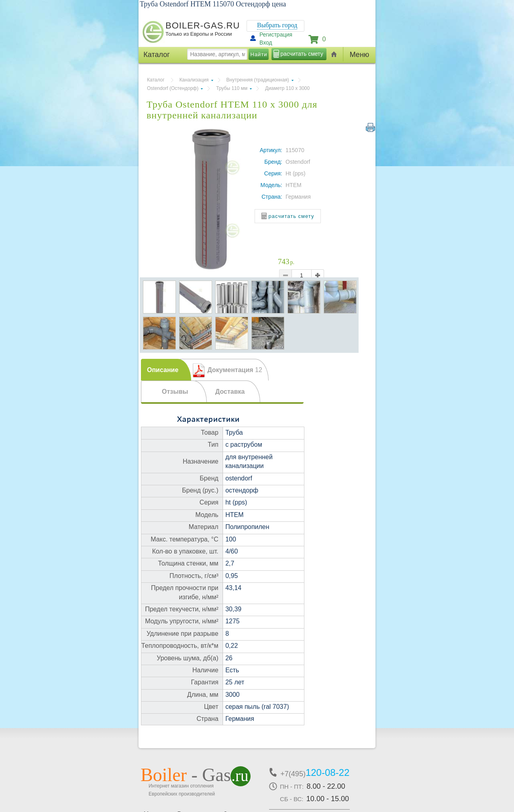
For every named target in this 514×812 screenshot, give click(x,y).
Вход (266, 43)
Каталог (156, 80)
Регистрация (276, 35)
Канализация (194, 80)
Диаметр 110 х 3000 (287, 88)
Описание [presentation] (163, 370)
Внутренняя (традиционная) (258, 80)
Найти (259, 54)
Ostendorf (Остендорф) (173, 88)
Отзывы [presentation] (175, 392)
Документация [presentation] (235, 370)
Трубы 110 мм (232, 88)
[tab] (166, 370)
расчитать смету (302, 54)
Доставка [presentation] (230, 392)
